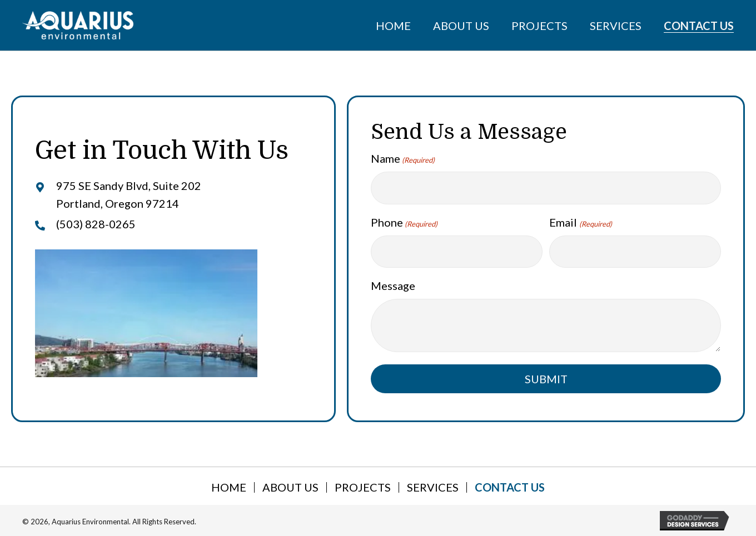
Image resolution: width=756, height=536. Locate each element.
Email (580, 223)
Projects (363, 487)
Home (229, 487)
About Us (290, 487)
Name (403, 159)
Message (393, 285)
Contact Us (510, 487)
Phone (404, 223)
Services (433, 487)
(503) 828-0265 (96, 224)
